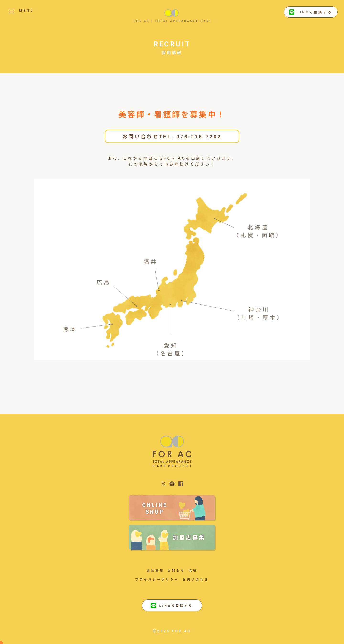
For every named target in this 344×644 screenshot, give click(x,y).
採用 (193, 570)
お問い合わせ (196, 579)
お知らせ (177, 570)
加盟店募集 (189, 537)
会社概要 (156, 570)
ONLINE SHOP (155, 508)
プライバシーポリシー (157, 579)
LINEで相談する (311, 12)
